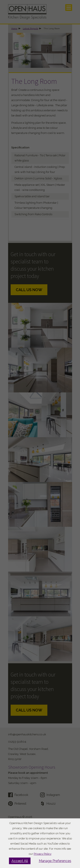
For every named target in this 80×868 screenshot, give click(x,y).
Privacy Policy (43, 854)
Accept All (20, 861)
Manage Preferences (55, 861)
